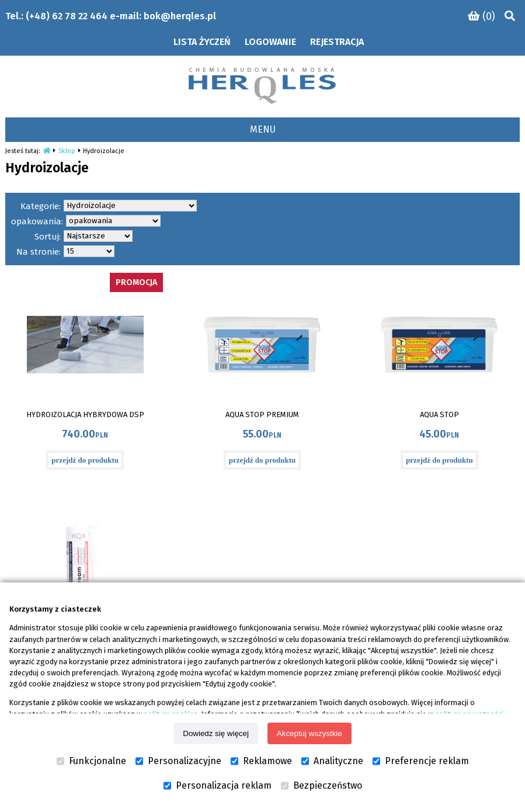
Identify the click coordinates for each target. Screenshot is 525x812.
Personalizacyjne (178, 761)
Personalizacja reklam (218, 786)
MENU (263, 129)
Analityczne (332, 761)
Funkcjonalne (91, 761)
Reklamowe (261, 761)
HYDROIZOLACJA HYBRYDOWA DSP (85, 414)
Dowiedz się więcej (216, 733)
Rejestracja (337, 42)
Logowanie (270, 42)
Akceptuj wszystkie (310, 733)
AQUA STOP (439, 414)
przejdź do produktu (85, 460)
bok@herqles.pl (180, 16)
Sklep (67, 151)
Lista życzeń (202, 42)
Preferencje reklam (421, 761)
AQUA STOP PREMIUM (262, 414)
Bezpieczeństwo (321, 786)
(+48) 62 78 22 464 (67, 16)
